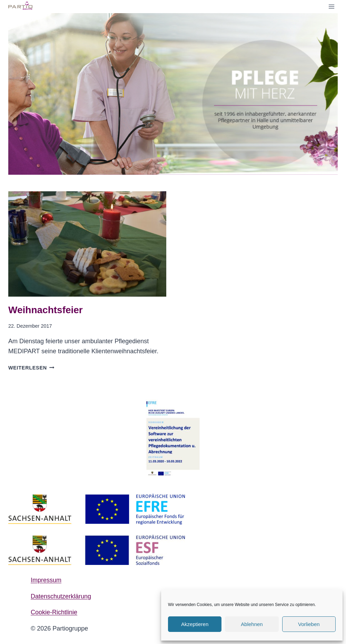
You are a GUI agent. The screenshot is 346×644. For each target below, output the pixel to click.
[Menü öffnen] (331, 6)
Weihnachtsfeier (46, 310)
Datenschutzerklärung (61, 596)
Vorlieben (309, 624)
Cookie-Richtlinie (54, 612)
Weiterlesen (31, 368)
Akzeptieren (195, 624)
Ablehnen (252, 624)
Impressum (46, 580)
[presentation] (87, 244)
